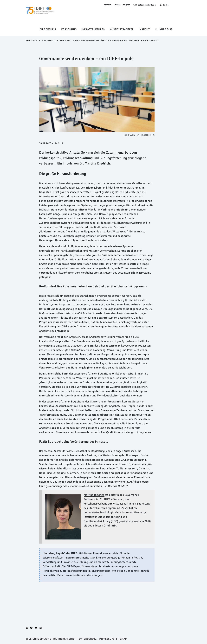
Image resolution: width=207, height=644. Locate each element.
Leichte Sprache (40, 639)
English (127, 5)
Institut (144, 29)
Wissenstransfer (122, 29)
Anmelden (176, 5)
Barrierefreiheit (65, 639)
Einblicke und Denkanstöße (90, 41)
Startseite (31, 41)
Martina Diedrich (94, 495)
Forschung (69, 29)
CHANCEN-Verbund (112, 499)
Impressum (106, 639)
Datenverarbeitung (147, 5)
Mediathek (65, 41)
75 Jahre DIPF (163, 29)
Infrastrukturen (93, 29)
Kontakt (108, 5)
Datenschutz (88, 639)
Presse (118, 5)
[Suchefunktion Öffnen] (164, 5)
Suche (166, 5)
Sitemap (121, 639)
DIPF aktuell (48, 29)
